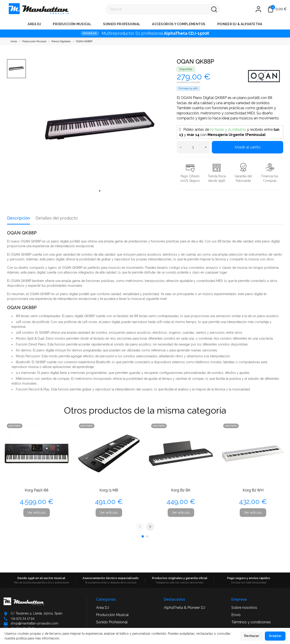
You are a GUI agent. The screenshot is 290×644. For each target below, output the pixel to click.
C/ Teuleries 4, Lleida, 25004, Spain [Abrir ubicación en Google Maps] (36, 613)
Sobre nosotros (244, 608)
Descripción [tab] (18, 218)
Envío (236, 615)
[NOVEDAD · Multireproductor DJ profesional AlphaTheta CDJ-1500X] (145, 33)
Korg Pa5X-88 (37, 490)
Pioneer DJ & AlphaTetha (240, 24)
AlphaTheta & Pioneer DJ (184, 608)
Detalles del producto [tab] (57, 218)
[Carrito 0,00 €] (277, 9)
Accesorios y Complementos (179, 24)
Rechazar (252, 636)
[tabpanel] (100, 127)
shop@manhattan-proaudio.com (34, 623)
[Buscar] (163, 9)
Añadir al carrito (248, 147)
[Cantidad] (193, 147)
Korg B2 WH (253, 490)
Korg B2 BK (181, 490)
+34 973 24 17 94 (23, 618)
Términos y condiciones (251, 622)
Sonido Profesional (122, 24)
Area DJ (34, 24)
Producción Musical (72, 24)
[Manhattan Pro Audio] (9, 9)
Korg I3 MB (109, 490)
